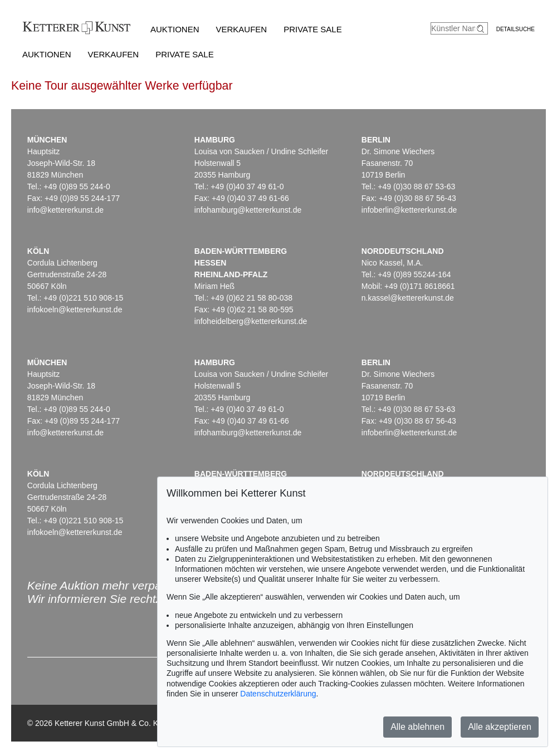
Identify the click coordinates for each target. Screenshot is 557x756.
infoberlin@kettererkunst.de (409, 210)
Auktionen (175, 29)
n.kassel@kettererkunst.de (408, 298)
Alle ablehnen (417, 727)
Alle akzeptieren (500, 727)
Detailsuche (516, 29)
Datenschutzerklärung (278, 694)
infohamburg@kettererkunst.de (248, 210)
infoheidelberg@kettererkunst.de (251, 321)
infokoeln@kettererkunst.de (75, 310)
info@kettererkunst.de (65, 210)
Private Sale (312, 29)
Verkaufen (242, 29)
